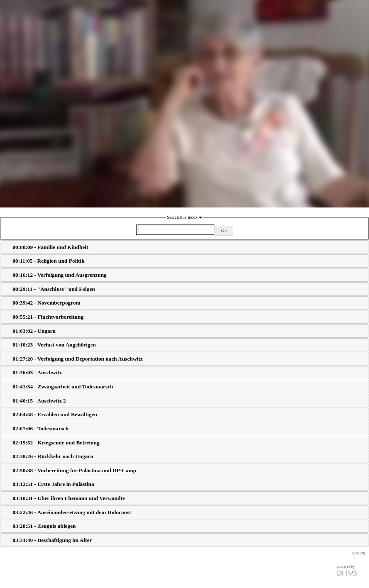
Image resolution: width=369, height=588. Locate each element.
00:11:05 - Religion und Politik (48, 261)
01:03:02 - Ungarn (34, 331)
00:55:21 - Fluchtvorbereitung (48, 317)
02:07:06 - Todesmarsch (40, 428)
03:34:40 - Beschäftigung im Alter (52, 540)
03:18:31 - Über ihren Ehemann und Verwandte (69, 498)
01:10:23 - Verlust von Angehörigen (54, 345)
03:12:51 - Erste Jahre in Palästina (53, 484)
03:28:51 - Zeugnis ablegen (44, 526)
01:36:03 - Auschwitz (37, 372)
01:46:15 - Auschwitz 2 (39, 401)
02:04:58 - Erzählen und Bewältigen (55, 414)
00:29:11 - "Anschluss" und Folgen (54, 289)
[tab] (184, 247)
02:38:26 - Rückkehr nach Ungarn (53, 456)
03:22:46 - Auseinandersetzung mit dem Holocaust (72, 512)
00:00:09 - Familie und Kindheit (50, 247)
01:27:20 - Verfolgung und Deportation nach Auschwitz (77, 359)
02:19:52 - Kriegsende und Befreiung (56, 443)
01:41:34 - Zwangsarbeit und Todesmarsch (63, 387)
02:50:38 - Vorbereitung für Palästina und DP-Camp (74, 470)
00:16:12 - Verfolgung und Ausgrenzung (59, 275)
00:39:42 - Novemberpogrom (46, 303)
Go (224, 230)
